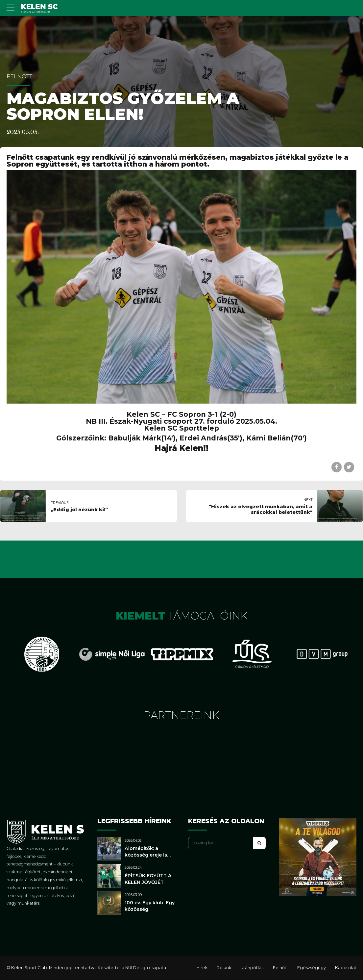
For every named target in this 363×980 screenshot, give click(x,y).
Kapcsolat (346, 968)
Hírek (202, 968)
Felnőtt (19, 76)
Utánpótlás (252, 968)
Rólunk (224, 968)
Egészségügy (312, 968)
